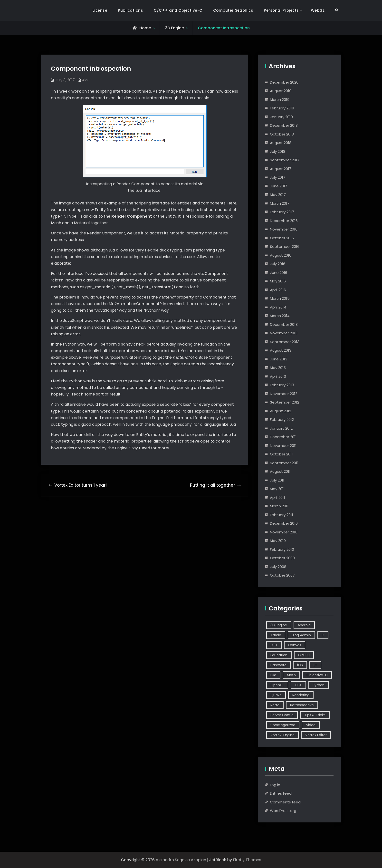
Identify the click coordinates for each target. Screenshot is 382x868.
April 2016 (278, 290)
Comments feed (285, 802)
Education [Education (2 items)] (279, 655)
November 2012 (284, 394)
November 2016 (284, 229)
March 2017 (280, 203)
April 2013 (278, 376)
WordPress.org (283, 811)
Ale (85, 80)
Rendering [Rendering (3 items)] (301, 695)
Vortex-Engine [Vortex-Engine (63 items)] (282, 735)
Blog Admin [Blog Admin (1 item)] (301, 635)
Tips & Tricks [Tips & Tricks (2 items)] (315, 715)
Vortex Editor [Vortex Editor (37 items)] (316, 735)
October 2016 (282, 238)
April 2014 (278, 307)
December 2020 (284, 82)
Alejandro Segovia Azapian (181, 860)
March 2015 (280, 298)
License (100, 10)
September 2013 (285, 342)
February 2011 (282, 515)
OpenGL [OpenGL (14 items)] (277, 685)
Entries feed (281, 793)
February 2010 (282, 549)
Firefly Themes (247, 860)
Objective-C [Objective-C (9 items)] (317, 675)
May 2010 (278, 541)
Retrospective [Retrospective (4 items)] (302, 705)
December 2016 (284, 221)
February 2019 (282, 108)
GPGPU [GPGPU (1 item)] (304, 655)
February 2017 (282, 212)
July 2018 (278, 151)
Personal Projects (281, 10)
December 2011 (283, 437)
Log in (275, 785)
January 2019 (281, 117)
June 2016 (279, 273)
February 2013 (282, 385)
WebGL (318, 10)
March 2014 (280, 316)
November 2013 (284, 333)
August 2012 (281, 411)
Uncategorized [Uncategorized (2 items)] (283, 725)
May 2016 (278, 281)
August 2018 (281, 143)
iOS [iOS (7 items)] (300, 665)
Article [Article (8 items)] (276, 635)
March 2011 (279, 506)
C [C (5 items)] (323, 635)
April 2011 (277, 497)
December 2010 (284, 523)
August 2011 (280, 471)
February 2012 (282, 420)
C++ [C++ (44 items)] (274, 645)
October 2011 (281, 454)
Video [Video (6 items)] (311, 725)
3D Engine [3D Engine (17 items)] (279, 625)
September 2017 (285, 160)
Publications (130, 10)
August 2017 (281, 169)
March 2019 (280, 100)
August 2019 (281, 91)
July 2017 (278, 177)
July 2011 (277, 480)
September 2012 (285, 402)
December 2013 (284, 324)
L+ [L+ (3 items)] (315, 665)
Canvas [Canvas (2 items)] (295, 645)
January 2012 (281, 428)
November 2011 (283, 446)
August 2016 (281, 255)
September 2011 (284, 463)
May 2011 (277, 489)
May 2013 (278, 368)
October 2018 (282, 134)
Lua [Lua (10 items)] (273, 675)
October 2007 (282, 575)
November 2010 (284, 532)
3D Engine (174, 28)
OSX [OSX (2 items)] (298, 685)
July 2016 (278, 264)
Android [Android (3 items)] (304, 625)
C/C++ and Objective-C (178, 10)
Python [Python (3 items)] (319, 685)
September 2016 (285, 246)
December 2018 (284, 125)
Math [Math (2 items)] (291, 675)
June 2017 (279, 186)
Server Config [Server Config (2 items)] (282, 715)
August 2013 (281, 350)
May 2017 (278, 195)
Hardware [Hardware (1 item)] (278, 665)
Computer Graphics (233, 10)
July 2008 (278, 567)
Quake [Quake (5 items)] (276, 695)
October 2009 (282, 558)
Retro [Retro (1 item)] (275, 705)
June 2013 (279, 359)
